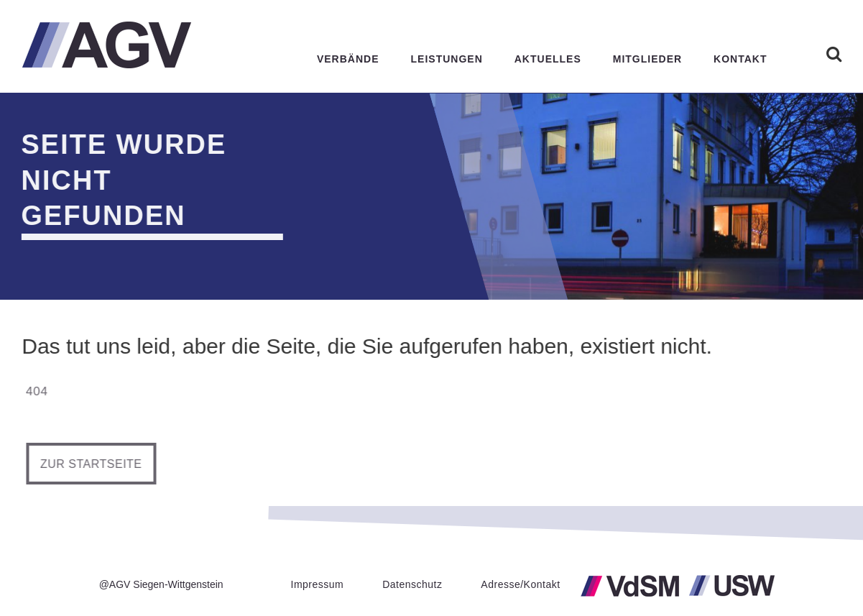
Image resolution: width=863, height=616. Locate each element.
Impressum (318, 584)
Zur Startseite (95, 464)
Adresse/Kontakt (520, 584)
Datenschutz (412, 584)
